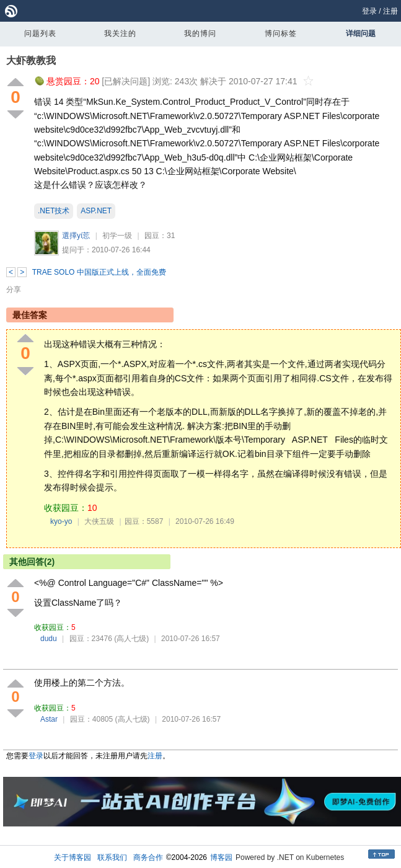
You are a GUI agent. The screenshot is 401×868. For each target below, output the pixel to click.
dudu (49, 639)
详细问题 (361, 33)
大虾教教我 (31, 60)
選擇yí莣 (76, 236)
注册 (390, 11)
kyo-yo (61, 521)
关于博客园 (73, 857)
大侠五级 (99, 521)
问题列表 (40, 33)
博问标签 (281, 33)
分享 (14, 290)
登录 (369, 11)
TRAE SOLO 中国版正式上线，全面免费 (99, 272)
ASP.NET (96, 211)
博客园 (221, 857)
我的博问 (200, 33)
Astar (49, 719)
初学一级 (117, 236)
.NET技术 (54, 211)
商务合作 (148, 857)
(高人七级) (131, 639)
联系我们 (112, 857)
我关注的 (120, 33)
